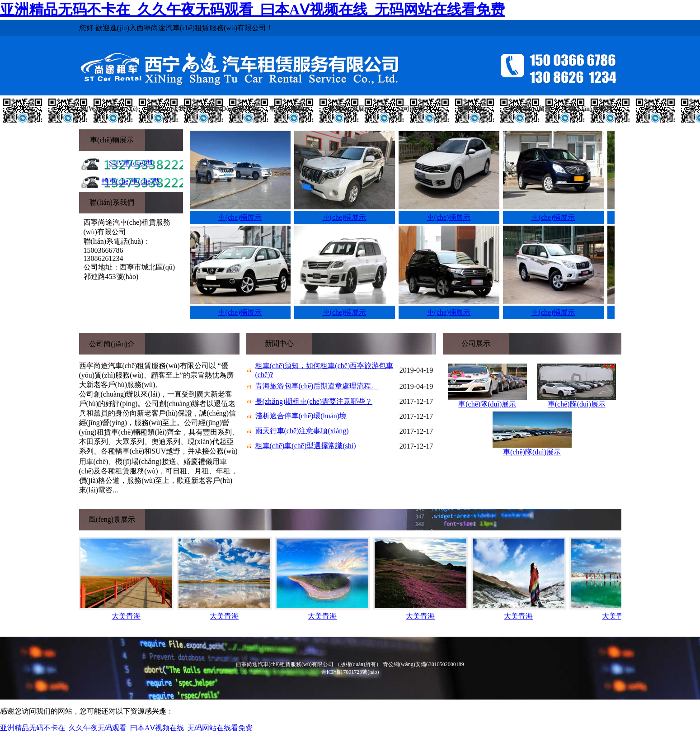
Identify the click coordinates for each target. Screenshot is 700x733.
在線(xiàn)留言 (530, 109)
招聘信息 (470, 109)
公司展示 (409, 109)
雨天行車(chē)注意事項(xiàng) (302, 431)
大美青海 (126, 616)
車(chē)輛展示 (289, 109)
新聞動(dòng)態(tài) (229, 109)
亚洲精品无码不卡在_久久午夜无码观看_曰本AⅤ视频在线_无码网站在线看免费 (252, 9)
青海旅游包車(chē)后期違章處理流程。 (317, 386)
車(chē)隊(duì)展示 (487, 404)
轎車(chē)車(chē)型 (131, 181)
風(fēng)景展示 (350, 109)
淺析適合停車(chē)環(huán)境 (301, 416)
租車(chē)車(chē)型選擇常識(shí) (306, 446)
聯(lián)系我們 (590, 109)
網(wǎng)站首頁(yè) (109, 109)
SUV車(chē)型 (131, 163)
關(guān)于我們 (169, 109)
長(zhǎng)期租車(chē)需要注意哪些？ (314, 401)
